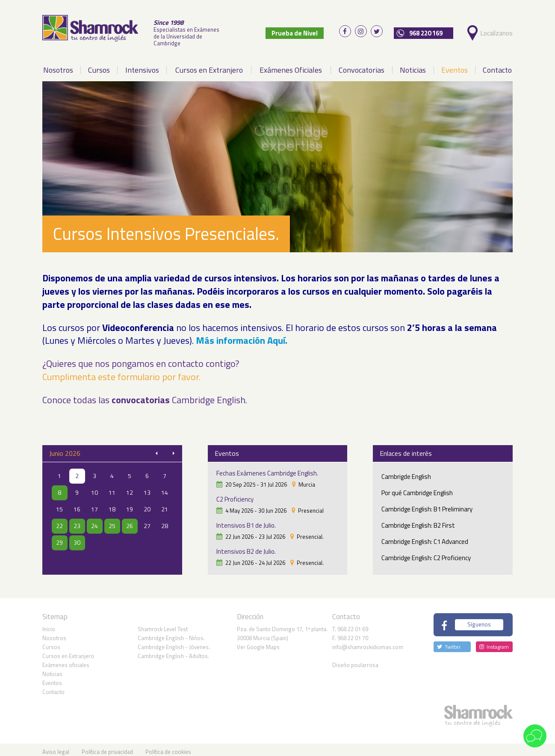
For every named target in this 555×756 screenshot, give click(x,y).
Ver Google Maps (258, 643)
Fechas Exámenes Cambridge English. (267, 470)
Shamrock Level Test (163, 625)
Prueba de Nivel (304, 31)
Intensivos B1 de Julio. (246, 522)
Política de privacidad (107, 747)
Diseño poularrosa (355, 661)
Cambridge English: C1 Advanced (425, 538)
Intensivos (142, 66)
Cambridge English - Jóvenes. (174, 643)
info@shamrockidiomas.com (368, 643)
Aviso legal (56, 747)
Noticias (413, 66)
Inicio (49, 625)
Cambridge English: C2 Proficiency (426, 554)
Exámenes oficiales (66, 661)
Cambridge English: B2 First (418, 522)
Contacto (497, 66)
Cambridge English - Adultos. (173, 652)
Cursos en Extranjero (209, 66)
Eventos (455, 66)
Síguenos (479, 620)
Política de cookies (168, 747)
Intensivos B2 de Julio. (246, 548)
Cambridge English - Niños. (171, 634)
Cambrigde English (406, 473)
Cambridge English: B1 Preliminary (427, 506)
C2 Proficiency (235, 496)
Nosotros (58, 66)
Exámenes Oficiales (291, 66)
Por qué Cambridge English (417, 489)
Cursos (99, 66)
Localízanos (499, 31)
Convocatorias (362, 66)
